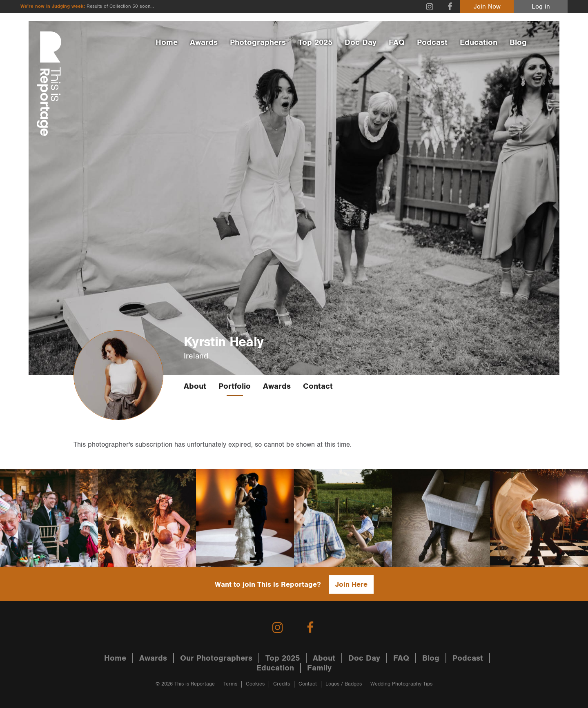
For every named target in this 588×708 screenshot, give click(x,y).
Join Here (351, 584)
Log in (541, 7)
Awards (204, 42)
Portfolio (235, 386)
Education (479, 42)
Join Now (487, 7)
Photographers (258, 42)
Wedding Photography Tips (401, 684)
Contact (318, 386)
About (195, 386)
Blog (518, 42)
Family (319, 668)
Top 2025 (315, 42)
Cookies (255, 684)
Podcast (432, 42)
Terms (230, 684)
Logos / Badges (344, 684)
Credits (282, 684)
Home (167, 42)
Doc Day (361, 42)
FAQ (397, 42)
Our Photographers (216, 658)
